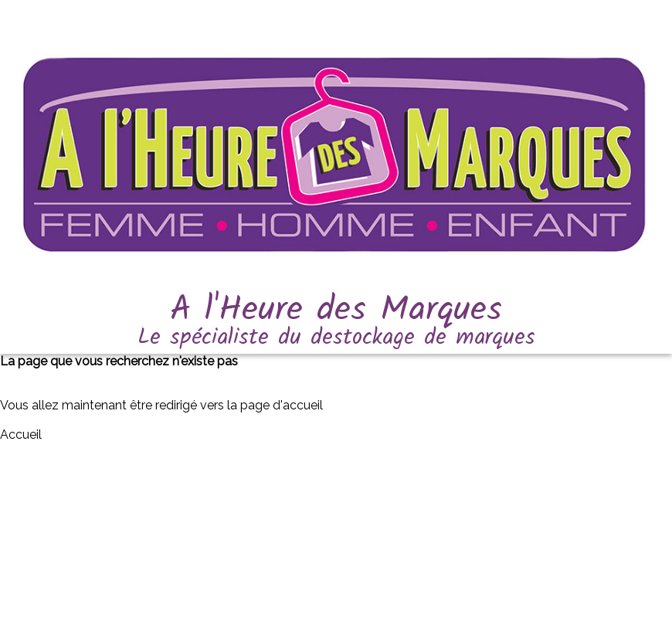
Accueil (21, 435)
